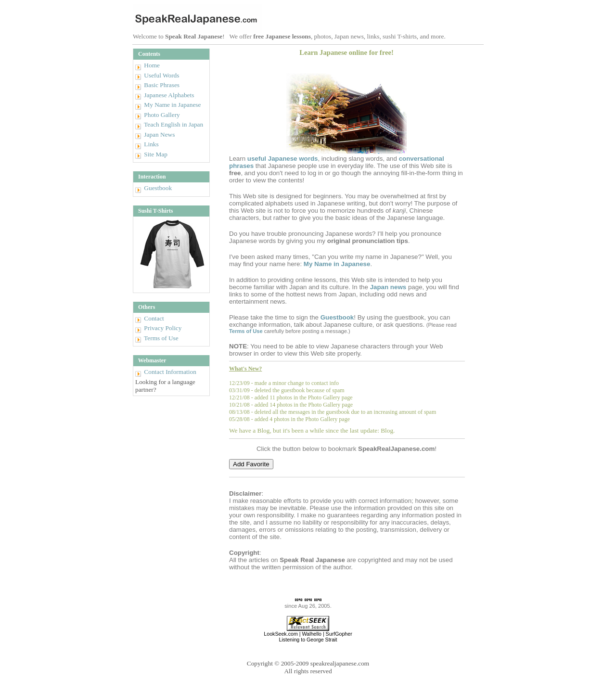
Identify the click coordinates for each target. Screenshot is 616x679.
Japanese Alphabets (169, 95)
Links (151, 144)
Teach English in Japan (173, 124)
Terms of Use (161, 338)
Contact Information (170, 372)
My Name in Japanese (172, 105)
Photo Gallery (162, 115)
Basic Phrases (162, 85)
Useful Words (161, 75)
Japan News (159, 135)
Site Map (156, 154)
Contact (154, 318)
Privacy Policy (163, 328)
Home (152, 65)
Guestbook (158, 188)
